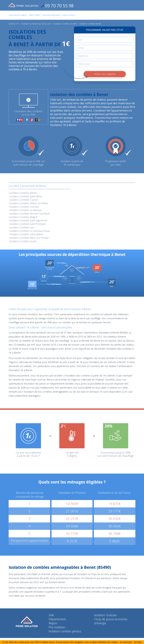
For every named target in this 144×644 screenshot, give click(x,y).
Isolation (23, 193)
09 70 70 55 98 (59, 6)
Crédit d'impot (35, 15)
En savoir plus (126, 642)
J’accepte (138, 642)
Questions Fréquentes (51, 15)
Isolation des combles (18, 15)
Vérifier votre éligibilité (105, 74)
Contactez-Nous (68, 15)
